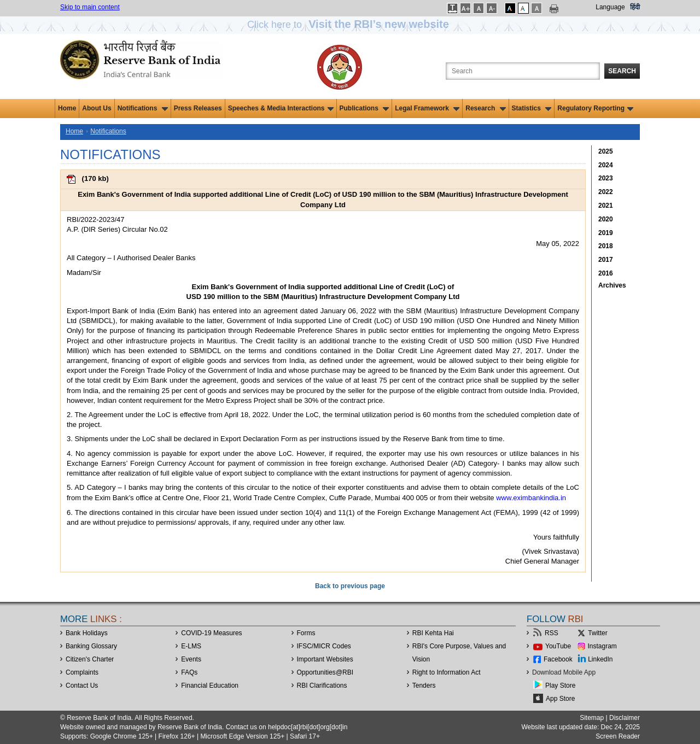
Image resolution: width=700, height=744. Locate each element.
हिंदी (635, 7)
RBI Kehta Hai (433, 633)
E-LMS (191, 646)
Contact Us (82, 686)
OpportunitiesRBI (325, 672)
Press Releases (198, 108)
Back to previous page (350, 586)
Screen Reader (618, 736)
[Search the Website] (523, 71)
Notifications (143, 108)
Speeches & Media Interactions (281, 108)
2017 (606, 260)
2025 (606, 151)
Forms (306, 633)
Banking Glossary (91, 646)
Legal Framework (427, 108)
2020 (606, 219)
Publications (364, 108)
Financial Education (210, 686)
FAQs (189, 672)
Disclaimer (625, 718)
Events (191, 659)
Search (622, 71)
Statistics (532, 108)
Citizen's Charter (90, 659)
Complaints (82, 672)
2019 (606, 233)
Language (610, 7)
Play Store (560, 686)
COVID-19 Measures (211, 633)
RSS (552, 633)
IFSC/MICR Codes (324, 646)
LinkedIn (600, 659)
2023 (606, 178)
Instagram (602, 646)
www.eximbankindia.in (531, 498)
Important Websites (325, 659)
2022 (606, 192)
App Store (560, 699)
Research (485, 108)
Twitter (597, 633)
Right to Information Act (447, 672)
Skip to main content (90, 7)
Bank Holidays (87, 633)
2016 (606, 273)
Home (67, 108)
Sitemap (592, 718)
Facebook (558, 659)
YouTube (558, 646)
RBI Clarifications (322, 686)
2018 (606, 246)
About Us (97, 108)
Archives (612, 285)
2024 (606, 165)
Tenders (424, 686)
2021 (606, 206)
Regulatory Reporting (595, 108)
